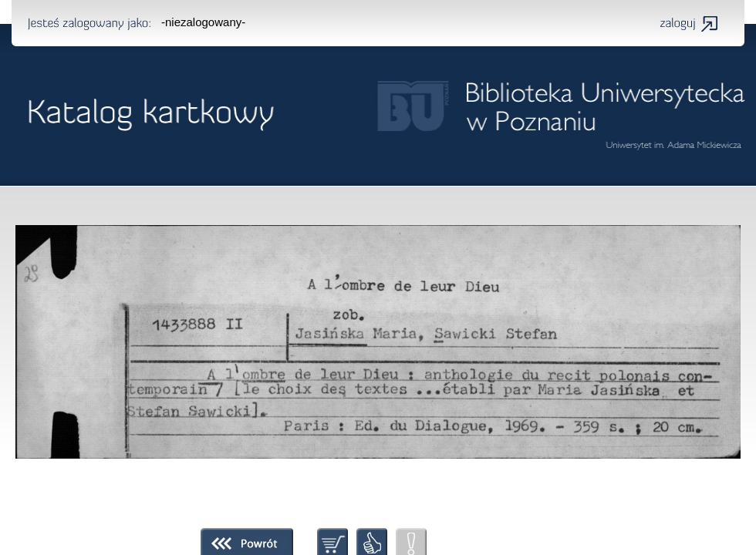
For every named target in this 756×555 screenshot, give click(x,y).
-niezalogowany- (203, 22)
